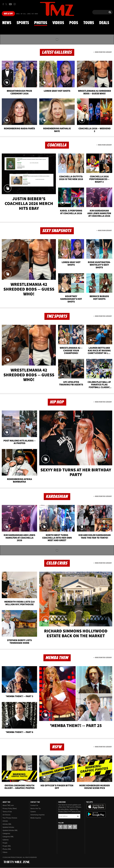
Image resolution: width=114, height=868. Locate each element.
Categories (6, 834)
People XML (7, 846)
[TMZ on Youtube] (10, 4)
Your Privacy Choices (10, 818)
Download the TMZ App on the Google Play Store (96, 814)
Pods (74, 23)
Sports (23, 23)
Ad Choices (7, 815)
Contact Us (34, 805)
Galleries (6, 840)
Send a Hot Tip (35, 808)
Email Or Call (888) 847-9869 (27, 14)
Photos (41, 23)
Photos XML (7, 849)
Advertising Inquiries (37, 815)
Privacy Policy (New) (10, 808)
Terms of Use (7, 812)
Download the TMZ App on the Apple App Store (96, 807)
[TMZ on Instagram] (15, 4)
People (5, 843)
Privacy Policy (63, 811)
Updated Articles (8, 827)
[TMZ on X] (7, 4)
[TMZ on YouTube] (70, 827)
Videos (58, 23)
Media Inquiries (36, 818)
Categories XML (8, 837)
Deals (104, 23)
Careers (33, 812)
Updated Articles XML (10, 830)
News (7, 23)
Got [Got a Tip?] (8, 14)
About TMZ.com (8, 805)
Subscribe (78, 816)
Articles (5, 821)
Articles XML (7, 824)
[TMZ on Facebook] (3, 4)
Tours (89, 23)
